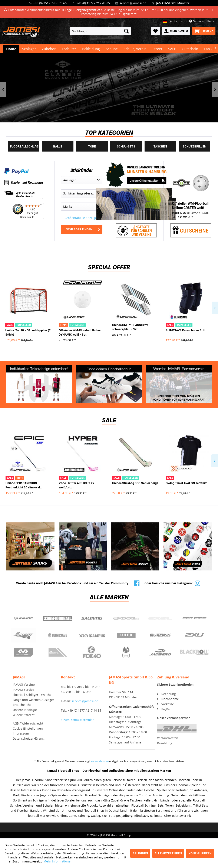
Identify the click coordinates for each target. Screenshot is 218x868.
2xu (194, 635)
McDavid (24, 652)
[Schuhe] (112, 49)
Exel (160, 618)
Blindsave (58, 635)
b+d (126, 652)
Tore (92, 146)
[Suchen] (126, 31)
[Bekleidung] (91, 49)
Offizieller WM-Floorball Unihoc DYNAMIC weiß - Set (80, 332)
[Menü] (41, 205)
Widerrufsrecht (24, 715)
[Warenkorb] (204, 31)
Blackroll (194, 652)
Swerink (160, 635)
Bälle (58, 146)
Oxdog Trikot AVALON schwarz (186, 483)
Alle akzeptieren (168, 853)
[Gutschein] (190, 49)
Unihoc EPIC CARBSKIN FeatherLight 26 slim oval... (24, 485)
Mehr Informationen (58, 861)
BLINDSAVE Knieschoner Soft (186, 330)
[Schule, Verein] (135, 49)
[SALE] (172, 49)
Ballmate (24, 635)
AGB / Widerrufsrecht (28, 723)
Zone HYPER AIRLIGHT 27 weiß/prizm (77, 485)
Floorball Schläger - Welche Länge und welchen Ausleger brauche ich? (33, 700)
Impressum (21, 733)
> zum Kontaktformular (77, 720)
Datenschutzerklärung (29, 738)
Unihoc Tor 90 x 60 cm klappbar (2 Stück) (28, 332)
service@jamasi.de (133, 3)
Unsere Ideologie (25, 710)
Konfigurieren (200, 853)
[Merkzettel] (156, 31)
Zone (58, 618)
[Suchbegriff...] (101, 31)
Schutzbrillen (194, 146)
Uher (126, 635)
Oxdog (126, 618)
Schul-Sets (126, 146)
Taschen (160, 146)
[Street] (157, 49)
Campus (92, 635)
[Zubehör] (49, 49)
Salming (92, 618)
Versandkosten (168, 738)
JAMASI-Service (23, 690)
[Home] (11, 49)
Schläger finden (83, 229)
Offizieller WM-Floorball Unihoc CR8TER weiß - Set (190, 206)
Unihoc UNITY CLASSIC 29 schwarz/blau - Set (130, 327)
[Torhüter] (69, 49)
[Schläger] (29, 49)
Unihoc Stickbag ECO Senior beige (135, 483)
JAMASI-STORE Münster (173, 3)
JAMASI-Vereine (24, 684)
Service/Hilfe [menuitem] (201, 21)
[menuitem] (101, 31)
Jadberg (160, 652)
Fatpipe (194, 618)
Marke (68, 206)
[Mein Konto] (176, 31)
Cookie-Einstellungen (28, 728)
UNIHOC (24, 618)
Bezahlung (165, 743)
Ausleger (70, 180)
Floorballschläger (25, 146)
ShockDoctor (58, 652)
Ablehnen (140, 853)
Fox (92, 652)
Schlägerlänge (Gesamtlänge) (83, 193)
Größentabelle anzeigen (82, 218)
